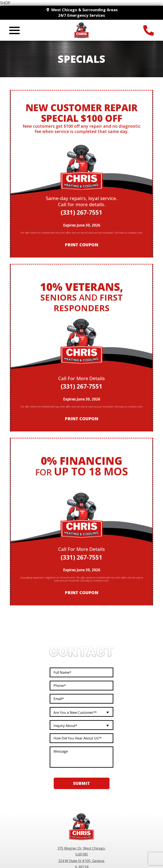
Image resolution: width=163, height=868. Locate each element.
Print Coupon (81, 245)
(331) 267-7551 (81, 212)
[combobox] (81, 712)
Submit (81, 783)
